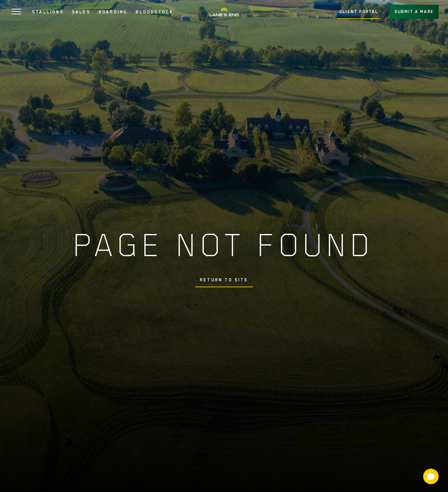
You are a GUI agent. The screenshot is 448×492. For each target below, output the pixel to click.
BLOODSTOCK (154, 12)
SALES (81, 12)
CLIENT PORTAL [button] (359, 12)
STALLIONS (48, 12)
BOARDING (113, 12)
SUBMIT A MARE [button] (414, 12)
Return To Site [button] (224, 280)
